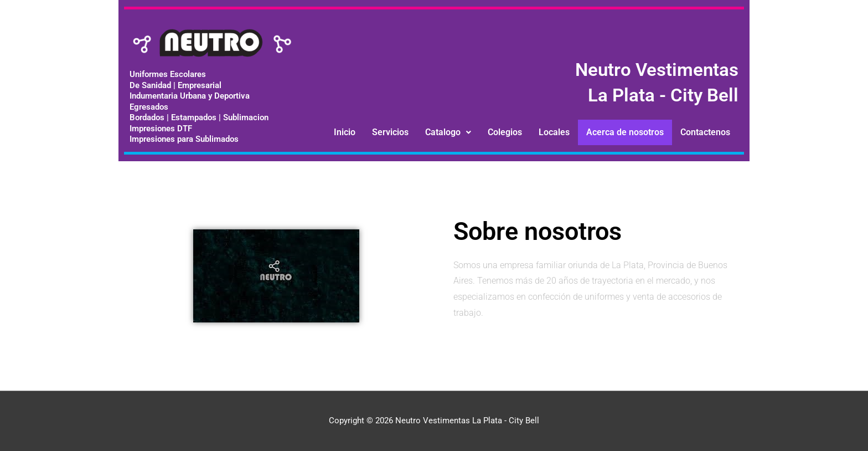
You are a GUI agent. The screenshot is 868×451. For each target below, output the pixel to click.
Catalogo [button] (448, 132)
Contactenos (705, 132)
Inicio (345, 132)
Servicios (390, 132)
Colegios (505, 132)
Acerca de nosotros (625, 132)
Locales (554, 132)
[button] (448, 132)
